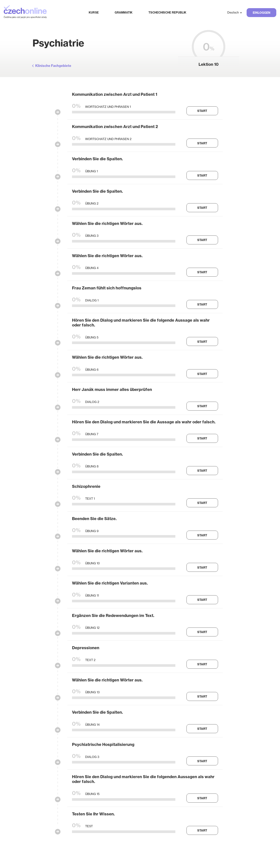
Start (202, 111)
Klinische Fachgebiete (53, 66)
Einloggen (262, 13)
